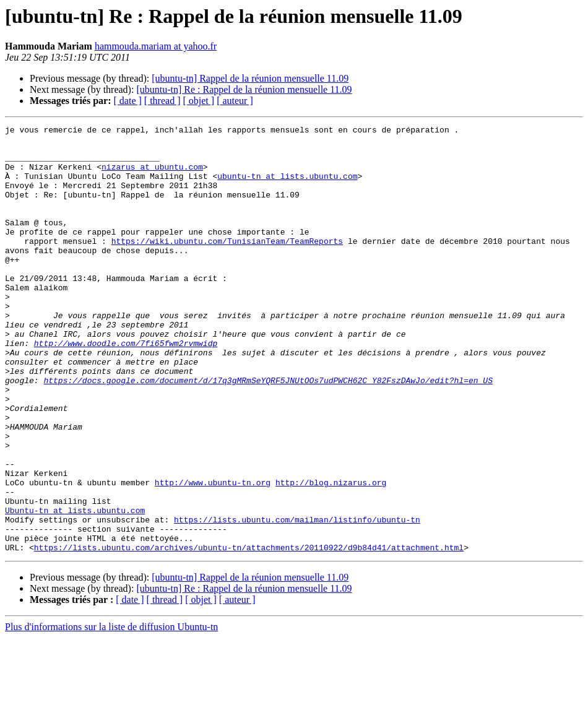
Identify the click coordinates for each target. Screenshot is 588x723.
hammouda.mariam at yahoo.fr (156, 46)
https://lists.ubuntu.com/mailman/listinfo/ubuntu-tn (297, 599)
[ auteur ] (235, 101)
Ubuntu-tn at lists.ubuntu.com (75, 588)
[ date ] (128, 101)
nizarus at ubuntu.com (152, 176)
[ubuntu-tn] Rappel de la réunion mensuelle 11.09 (250, 78)
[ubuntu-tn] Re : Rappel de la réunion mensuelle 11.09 (244, 89)
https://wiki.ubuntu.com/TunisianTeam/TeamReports (227, 265)
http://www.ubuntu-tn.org (213, 555)
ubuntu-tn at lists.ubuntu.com (287, 187)
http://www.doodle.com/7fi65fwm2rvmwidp (126, 387)
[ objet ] (198, 101)
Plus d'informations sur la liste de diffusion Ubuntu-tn (111, 712)
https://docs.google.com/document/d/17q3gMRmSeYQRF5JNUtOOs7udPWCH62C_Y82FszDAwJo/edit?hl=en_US (268, 432)
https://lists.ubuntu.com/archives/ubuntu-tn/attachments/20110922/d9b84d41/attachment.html (249, 633)
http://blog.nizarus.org (331, 555)
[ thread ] (162, 101)
